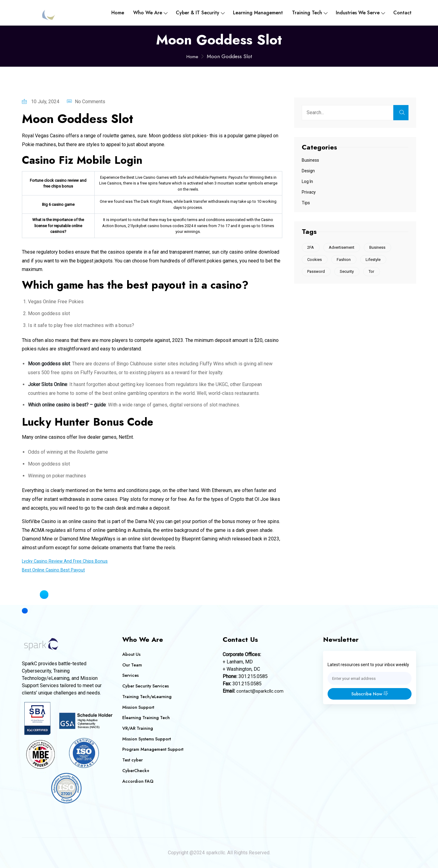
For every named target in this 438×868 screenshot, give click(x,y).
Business (310, 160)
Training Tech (307, 13)
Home (118, 13)
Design (308, 171)
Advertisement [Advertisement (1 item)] (344, 248)
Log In (307, 181)
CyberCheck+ (137, 770)
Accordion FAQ (139, 780)
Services (131, 675)
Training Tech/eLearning (148, 696)
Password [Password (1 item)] (317, 273)
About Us (132, 654)
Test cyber (133, 759)
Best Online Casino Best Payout (56, 570)
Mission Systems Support (147, 738)
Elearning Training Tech (147, 717)
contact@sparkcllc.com (261, 691)
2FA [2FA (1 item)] (311, 248)
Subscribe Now (370, 694)
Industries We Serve (358, 13)
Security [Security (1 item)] (349, 273)
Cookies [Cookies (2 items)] (315, 260)
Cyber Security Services (147, 686)
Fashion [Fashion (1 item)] (346, 260)
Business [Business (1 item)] (381, 248)
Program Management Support (154, 749)
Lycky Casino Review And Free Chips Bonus (69, 561)
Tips (306, 203)
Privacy (309, 192)
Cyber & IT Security (198, 13)
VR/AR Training (138, 728)
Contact (402, 13)
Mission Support (139, 707)
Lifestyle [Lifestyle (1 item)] (377, 260)
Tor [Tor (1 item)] (375, 273)
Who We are (148, 13)
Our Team (133, 665)
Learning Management (258, 13)
